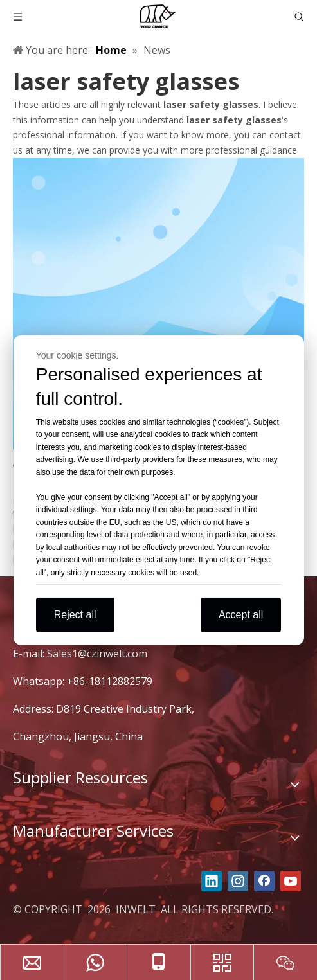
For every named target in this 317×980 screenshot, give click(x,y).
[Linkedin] (212, 881)
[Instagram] (238, 881)
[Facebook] (264, 881)
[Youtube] (291, 881)
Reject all (75, 615)
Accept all (241, 615)
